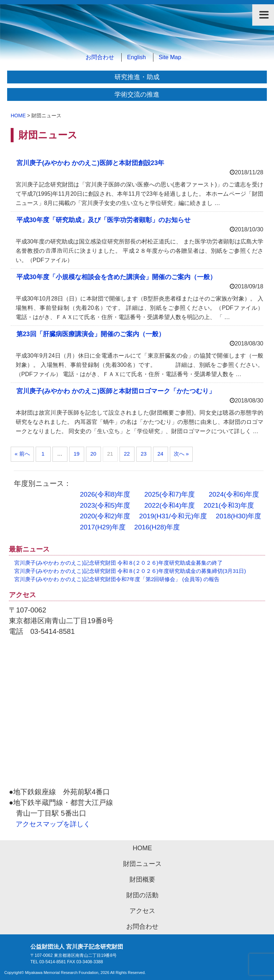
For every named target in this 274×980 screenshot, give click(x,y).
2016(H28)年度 (157, 527)
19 (77, 454)
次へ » (181, 454)
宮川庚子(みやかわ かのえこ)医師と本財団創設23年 (90, 163)
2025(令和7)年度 (170, 494)
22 (127, 454)
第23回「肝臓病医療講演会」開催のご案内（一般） (94, 334)
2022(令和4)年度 (170, 505)
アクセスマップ (137, 715)
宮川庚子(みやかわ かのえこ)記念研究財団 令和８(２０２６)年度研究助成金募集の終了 (118, 563)
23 (144, 454)
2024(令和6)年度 (234, 494)
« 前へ (22, 454)
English (136, 57)
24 (160, 454)
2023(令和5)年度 (105, 505)
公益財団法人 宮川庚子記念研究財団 (137, 41)
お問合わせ (100, 57)
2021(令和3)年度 (229, 505)
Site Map (170, 57)
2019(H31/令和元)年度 (173, 516)
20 (93, 454)
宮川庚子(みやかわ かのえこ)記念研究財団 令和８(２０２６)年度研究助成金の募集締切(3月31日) (130, 571)
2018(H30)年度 (239, 516)
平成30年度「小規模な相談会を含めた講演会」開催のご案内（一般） (116, 277)
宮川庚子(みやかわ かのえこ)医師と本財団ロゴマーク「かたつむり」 (116, 391)
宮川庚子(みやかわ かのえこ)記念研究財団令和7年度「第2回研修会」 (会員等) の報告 (117, 579)
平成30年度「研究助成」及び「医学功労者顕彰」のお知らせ (103, 220)
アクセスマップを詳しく (53, 824)
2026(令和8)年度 (105, 494)
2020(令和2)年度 (105, 516)
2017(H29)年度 (103, 527)
